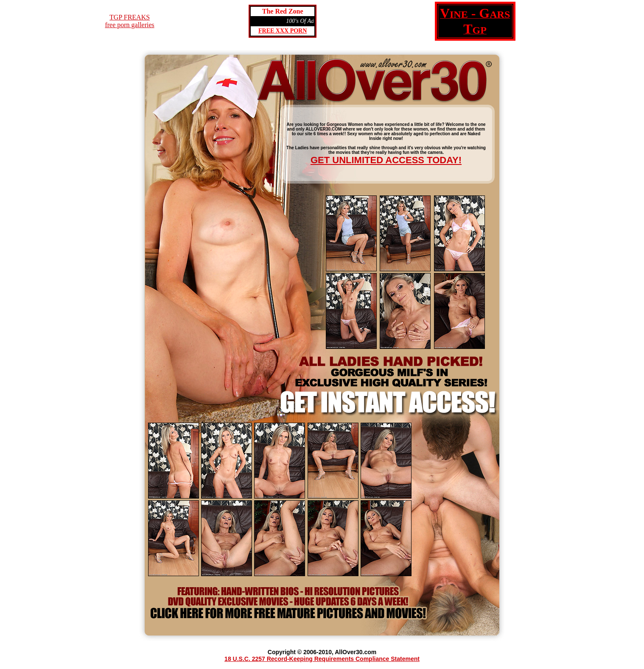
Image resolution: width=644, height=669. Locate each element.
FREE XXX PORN (283, 31)
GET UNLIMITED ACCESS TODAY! (386, 160)
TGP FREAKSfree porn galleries (129, 21)
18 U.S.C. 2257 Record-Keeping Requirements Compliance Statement (322, 659)
